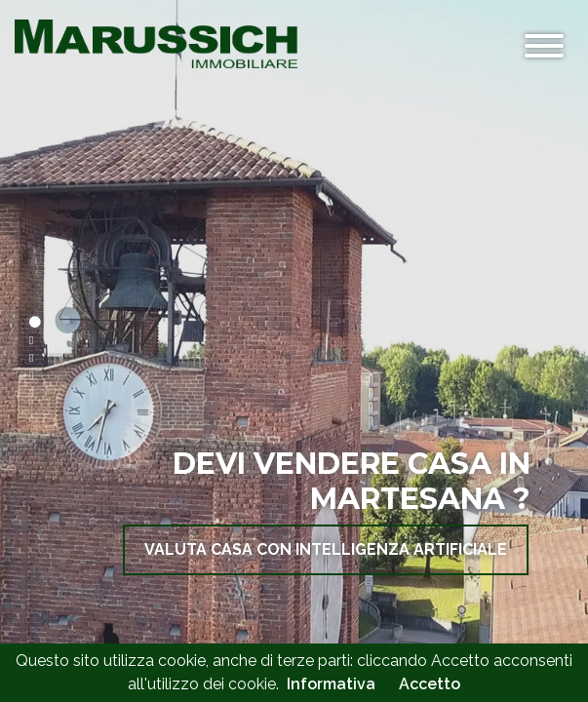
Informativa (331, 684)
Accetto (430, 684)
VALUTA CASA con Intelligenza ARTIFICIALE (326, 549)
